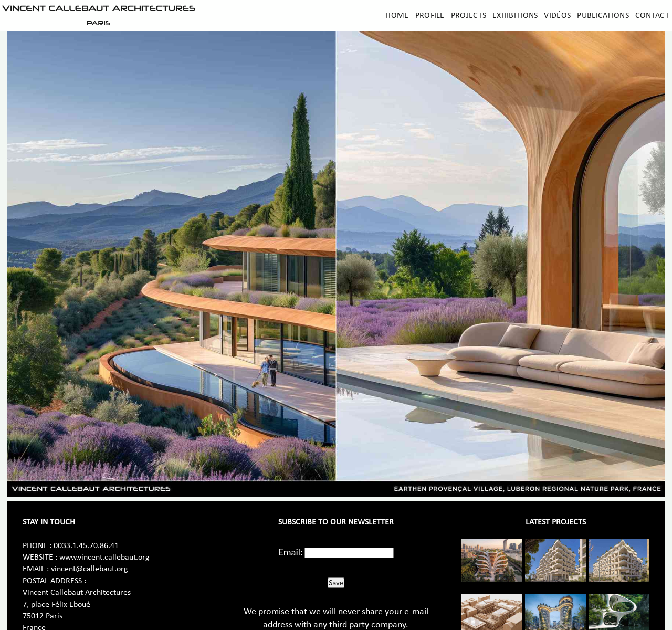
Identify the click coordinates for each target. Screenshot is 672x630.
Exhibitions (515, 16)
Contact (652, 16)
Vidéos (557, 16)
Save (336, 583)
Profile (430, 16)
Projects (469, 16)
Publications (603, 16)
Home (397, 16)
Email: (291, 552)
